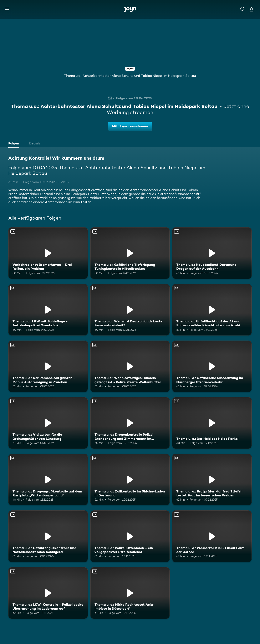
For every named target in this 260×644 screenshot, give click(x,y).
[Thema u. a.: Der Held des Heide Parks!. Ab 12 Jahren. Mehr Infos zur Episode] (212, 423)
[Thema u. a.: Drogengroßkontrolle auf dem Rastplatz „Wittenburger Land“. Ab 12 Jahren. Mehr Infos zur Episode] (48, 480)
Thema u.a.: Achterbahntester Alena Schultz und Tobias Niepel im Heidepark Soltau (130, 76)
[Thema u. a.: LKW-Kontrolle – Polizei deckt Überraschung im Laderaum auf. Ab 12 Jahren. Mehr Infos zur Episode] (48, 593)
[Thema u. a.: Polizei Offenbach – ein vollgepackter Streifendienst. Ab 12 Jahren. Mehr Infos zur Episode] (130, 536)
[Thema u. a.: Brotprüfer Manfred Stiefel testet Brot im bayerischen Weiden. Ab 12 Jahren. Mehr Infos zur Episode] (212, 480)
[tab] (15, 144)
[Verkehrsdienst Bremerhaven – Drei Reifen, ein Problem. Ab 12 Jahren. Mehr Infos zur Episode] (48, 253)
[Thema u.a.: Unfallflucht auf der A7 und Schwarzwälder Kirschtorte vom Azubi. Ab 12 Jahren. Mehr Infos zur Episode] (212, 310)
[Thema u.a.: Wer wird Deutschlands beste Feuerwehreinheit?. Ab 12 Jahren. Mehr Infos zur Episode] (130, 310)
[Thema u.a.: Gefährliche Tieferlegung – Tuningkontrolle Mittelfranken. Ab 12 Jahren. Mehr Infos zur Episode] (130, 253)
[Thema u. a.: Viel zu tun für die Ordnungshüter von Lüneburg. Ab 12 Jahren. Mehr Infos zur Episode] (48, 423)
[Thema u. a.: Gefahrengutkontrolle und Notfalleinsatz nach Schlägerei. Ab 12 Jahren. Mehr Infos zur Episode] (48, 536)
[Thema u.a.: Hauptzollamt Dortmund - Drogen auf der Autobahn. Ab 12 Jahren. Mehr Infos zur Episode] (212, 253)
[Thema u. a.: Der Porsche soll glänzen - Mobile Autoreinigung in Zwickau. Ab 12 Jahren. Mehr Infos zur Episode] (48, 366)
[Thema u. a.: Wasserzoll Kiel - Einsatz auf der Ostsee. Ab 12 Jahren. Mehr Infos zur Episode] (212, 536)
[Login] (251, 9)
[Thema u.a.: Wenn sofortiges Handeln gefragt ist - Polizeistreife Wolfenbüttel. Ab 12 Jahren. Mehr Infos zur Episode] (130, 366)
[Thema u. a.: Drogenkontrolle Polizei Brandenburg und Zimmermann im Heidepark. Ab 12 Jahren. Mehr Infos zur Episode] (130, 423)
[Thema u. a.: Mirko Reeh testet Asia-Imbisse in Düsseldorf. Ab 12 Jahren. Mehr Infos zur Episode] (130, 593)
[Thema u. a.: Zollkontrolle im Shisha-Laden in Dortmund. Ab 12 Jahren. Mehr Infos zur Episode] (130, 480)
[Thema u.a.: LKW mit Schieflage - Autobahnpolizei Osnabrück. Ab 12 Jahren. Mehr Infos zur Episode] (48, 310)
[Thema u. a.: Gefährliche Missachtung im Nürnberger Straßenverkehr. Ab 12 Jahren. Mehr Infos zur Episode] (212, 366)
